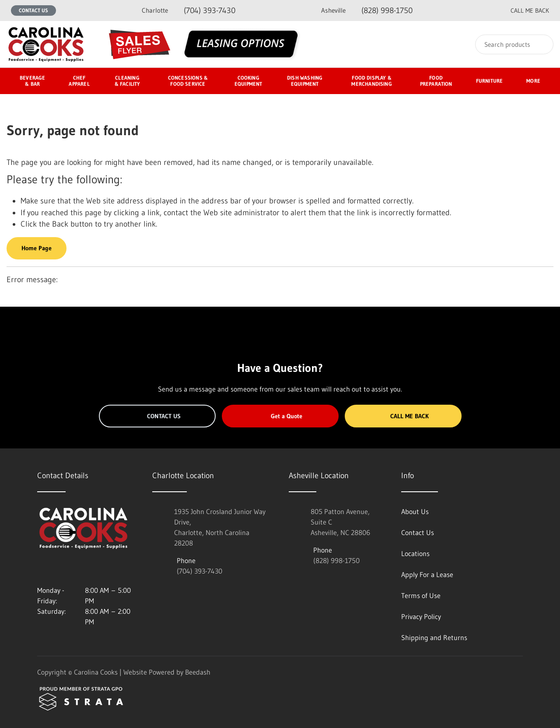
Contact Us (33, 10)
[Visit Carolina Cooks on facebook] (59, 569)
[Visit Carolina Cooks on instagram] (41, 569)
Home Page (37, 248)
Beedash (198, 672)
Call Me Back (403, 416)
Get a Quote (280, 416)
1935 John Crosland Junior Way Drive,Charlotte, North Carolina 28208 (220, 527)
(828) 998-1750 (367, 10)
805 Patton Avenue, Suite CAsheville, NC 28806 (340, 522)
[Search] (514, 44)
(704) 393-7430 (189, 10)
